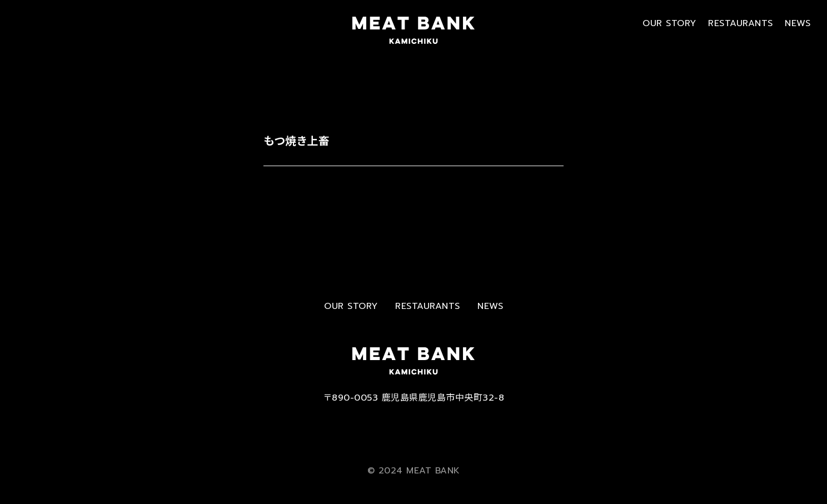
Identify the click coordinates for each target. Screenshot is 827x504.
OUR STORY (669, 23)
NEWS (798, 23)
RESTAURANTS (741, 23)
